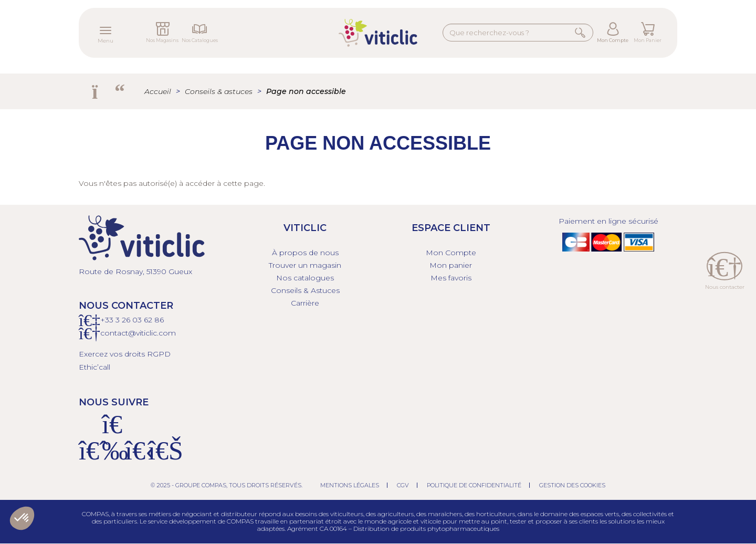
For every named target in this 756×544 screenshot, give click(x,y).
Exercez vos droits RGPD (125, 354)
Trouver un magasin (305, 265)
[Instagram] (112, 457)
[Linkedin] (159, 457)
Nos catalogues (305, 278)
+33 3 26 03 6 (124, 320)
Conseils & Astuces (305, 290)
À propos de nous (305, 253)
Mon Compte (613, 40)
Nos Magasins (162, 40)
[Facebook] (89, 457)
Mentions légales (350, 485)
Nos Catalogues (200, 40)
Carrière (305, 303)
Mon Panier (648, 40)
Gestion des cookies (572, 485)
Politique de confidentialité (474, 485)
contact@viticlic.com (138, 333)
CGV (403, 485)
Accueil (158, 91)
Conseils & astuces (219, 91)
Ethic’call (94, 367)
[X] (135, 457)
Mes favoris (451, 278)
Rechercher (581, 32)
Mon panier (451, 265)
